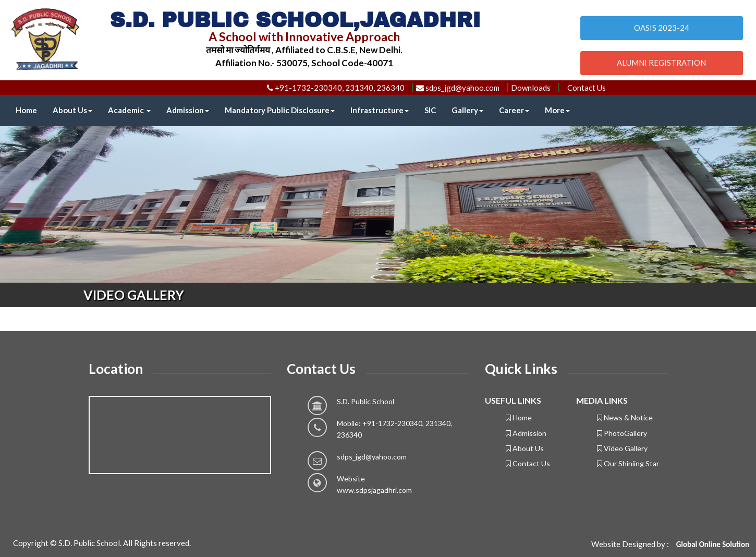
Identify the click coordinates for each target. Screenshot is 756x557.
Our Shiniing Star (628, 463)
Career (514, 110)
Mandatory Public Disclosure (280, 110)
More (557, 110)
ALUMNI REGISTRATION (661, 63)
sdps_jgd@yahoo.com (372, 457)
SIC (430, 110)
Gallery (467, 110)
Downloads (531, 88)
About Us (72, 110)
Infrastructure (380, 110)
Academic (129, 110)
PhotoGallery (622, 433)
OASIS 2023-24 (662, 28)
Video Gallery (622, 448)
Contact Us (587, 88)
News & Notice (625, 417)
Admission (188, 110)
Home (26, 110)
